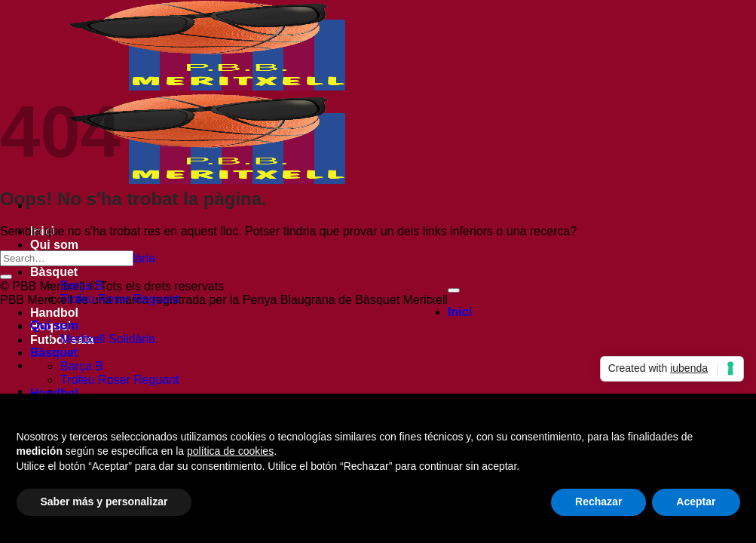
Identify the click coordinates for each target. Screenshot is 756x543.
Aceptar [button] (696, 502)
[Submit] (6, 277)
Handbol (54, 313)
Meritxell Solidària (108, 339)
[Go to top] (454, 290)
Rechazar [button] (598, 502)
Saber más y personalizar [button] (104, 502)
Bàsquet (54, 272)
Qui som (54, 245)
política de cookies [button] (230, 451)
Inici (460, 312)
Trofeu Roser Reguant (120, 299)
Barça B (82, 285)
